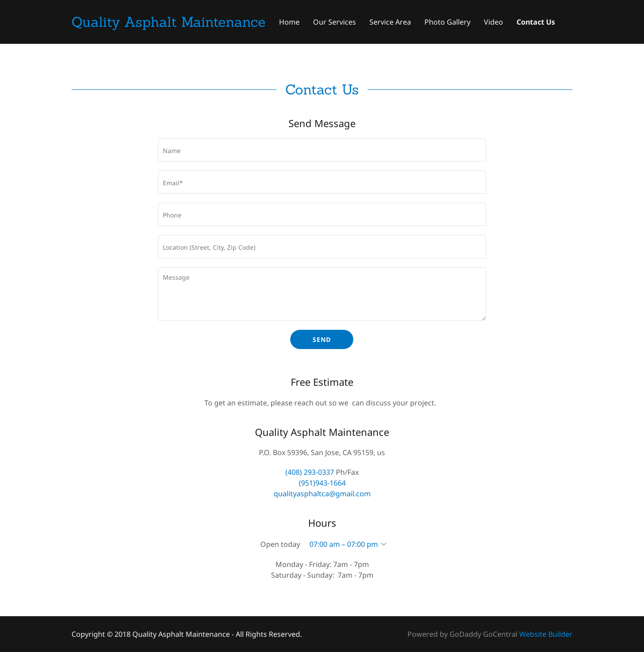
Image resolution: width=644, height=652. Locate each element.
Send (322, 339)
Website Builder (546, 634)
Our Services (335, 22)
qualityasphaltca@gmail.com (322, 494)
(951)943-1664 (322, 483)
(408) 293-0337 (310, 472)
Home (289, 22)
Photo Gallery (447, 22)
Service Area (390, 22)
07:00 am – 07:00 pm (344, 544)
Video (494, 22)
